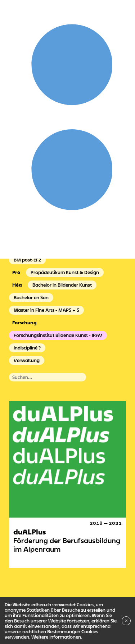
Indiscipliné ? (27, 348)
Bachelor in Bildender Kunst (62, 285)
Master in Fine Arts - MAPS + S (46, 310)
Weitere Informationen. (57, 637)
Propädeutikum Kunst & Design (65, 272)
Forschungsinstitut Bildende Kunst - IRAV (58, 335)
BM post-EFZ (27, 260)
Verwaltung (27, 360)
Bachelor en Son (31, 297)
